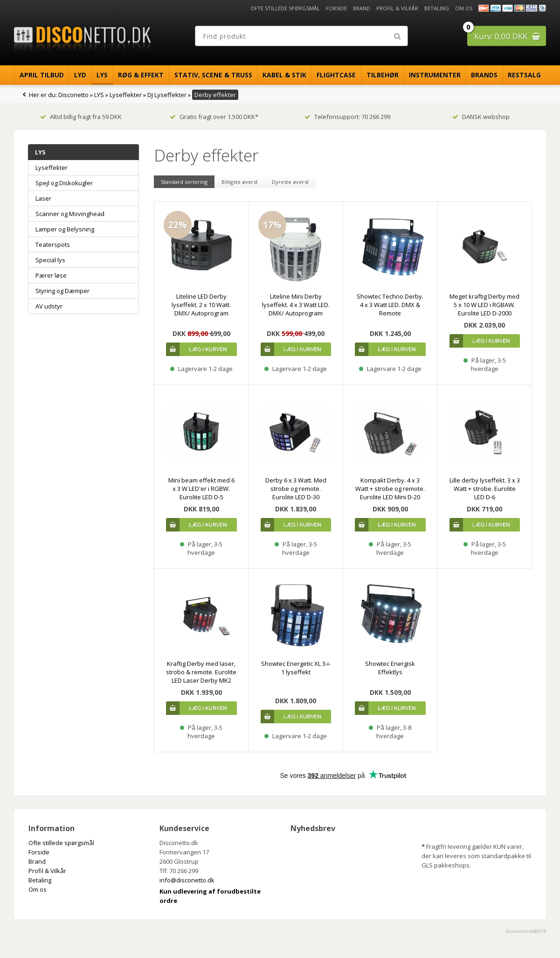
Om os (464, 8)
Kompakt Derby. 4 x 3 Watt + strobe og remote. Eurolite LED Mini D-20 (390, 489)
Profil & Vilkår (397, 8)
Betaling (437, 8)
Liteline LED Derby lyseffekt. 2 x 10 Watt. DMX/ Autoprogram (201, 305)
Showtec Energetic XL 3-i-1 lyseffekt (296, 668)
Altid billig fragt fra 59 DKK (81, 117)
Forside (336, 8)
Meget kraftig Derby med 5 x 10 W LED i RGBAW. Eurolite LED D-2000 (484, 305)
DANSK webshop (481, 117)
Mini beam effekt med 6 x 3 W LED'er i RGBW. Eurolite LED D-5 (201, 489)
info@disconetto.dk (187, 880)
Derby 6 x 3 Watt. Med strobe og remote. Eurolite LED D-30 (296, 489)
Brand (362, 8)
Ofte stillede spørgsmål (285, 8)
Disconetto (73, 95)
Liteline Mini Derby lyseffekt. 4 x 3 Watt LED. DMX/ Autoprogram (296, 305)
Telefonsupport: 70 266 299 (347, 117)
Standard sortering (184, 182)
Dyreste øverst (290, 182)
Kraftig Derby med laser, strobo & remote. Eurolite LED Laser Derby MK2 (201, 672)
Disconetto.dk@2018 (526, 931)
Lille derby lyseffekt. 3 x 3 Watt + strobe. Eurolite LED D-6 (485, 489)
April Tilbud (42, 75)
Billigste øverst (240, 182)
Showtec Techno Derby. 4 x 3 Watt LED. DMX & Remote (390, 305)
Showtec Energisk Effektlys (390, 668)
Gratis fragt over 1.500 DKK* (214, 117)
